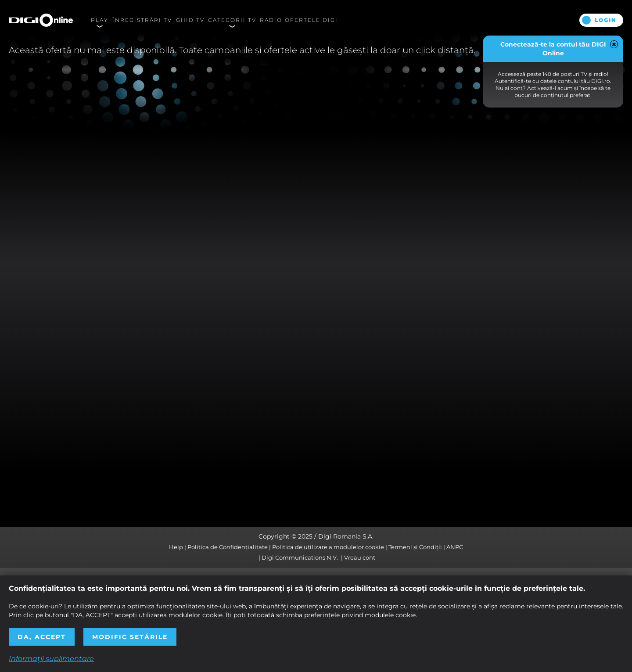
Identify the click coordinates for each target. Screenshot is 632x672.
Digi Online (41, 20)
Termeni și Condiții (415, 547)
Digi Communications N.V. (300, 557)
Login (606, 20)
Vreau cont (360, 557)
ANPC (455, 547)
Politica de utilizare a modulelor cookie (328, 547)
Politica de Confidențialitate (228, 547)
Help (176, 547)
